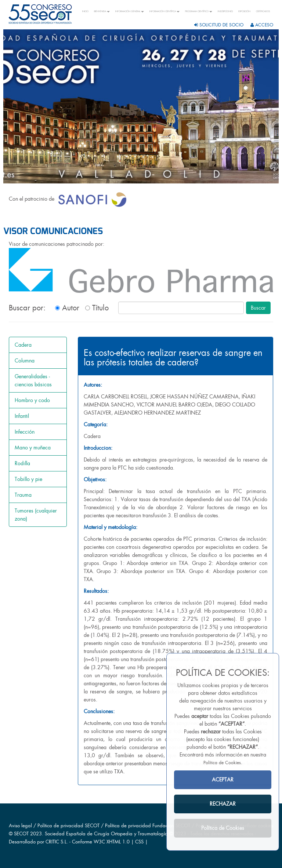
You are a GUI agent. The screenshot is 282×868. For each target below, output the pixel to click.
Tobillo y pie (28, 479)
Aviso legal (20, 826)
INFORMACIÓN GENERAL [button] (130, 11)
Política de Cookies (222, 763)
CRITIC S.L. (57, 842)
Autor (67, 308)
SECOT (21, 834)
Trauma (23, 495)
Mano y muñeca (33, 448)
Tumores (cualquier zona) (36, 515)
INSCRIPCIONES (225, 11)
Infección (25, 432)
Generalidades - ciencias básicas (33, 380)
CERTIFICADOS (263, 11)
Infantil (22, 416)
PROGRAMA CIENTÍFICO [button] (199, 11)
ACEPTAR (223, 780)
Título (97, 308)
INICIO (85, 11)
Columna (25, 361)
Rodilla (22, 463)
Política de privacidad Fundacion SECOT (148, 826)
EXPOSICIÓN (244, 11)
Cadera (23, 345)
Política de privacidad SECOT (68, 826)
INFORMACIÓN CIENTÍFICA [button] (164, 11)
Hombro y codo (32, 400)
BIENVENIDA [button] (102, 11)
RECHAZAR (223, 804)
